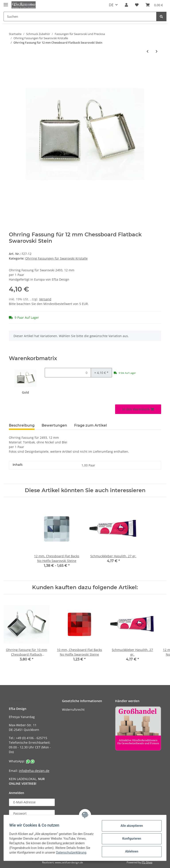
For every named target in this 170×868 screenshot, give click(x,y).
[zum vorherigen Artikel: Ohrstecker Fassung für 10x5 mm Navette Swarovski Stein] (148, 51)
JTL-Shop (147, 862)
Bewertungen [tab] (54, 425)
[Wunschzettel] (137, 5)
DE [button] (111, 5)
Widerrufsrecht (73, 710)
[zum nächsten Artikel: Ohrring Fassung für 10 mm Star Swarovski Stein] (157, 51)
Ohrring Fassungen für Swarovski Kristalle (56, 258)
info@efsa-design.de (34, 771)
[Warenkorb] (154, 5)
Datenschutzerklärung (26, 855)
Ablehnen (130, 851)
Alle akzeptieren (130, 825)
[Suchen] (80, 17)
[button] (126, 5)
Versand (45, 299)
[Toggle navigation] (6, 3)
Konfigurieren (130, 838)
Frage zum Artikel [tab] (91, 425)
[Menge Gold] (68, 373)
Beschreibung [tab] (22, 425)
